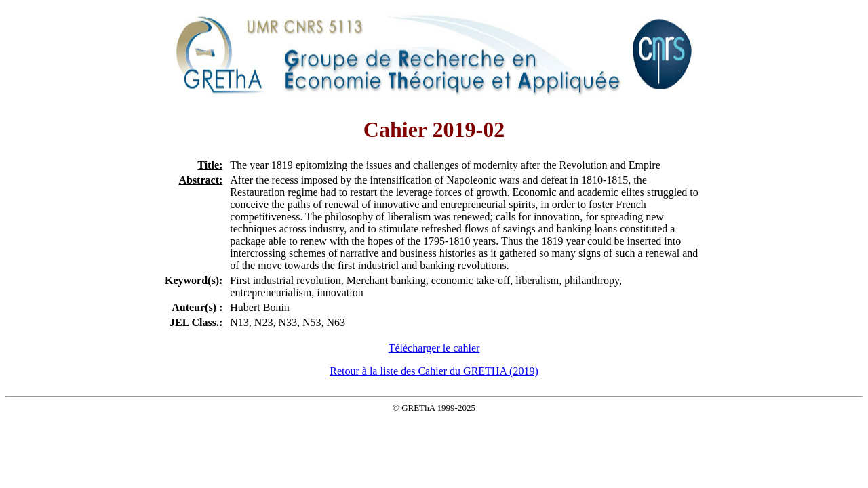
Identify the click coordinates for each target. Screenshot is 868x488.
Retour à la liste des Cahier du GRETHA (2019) (434, 371)
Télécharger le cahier (434, 348)
